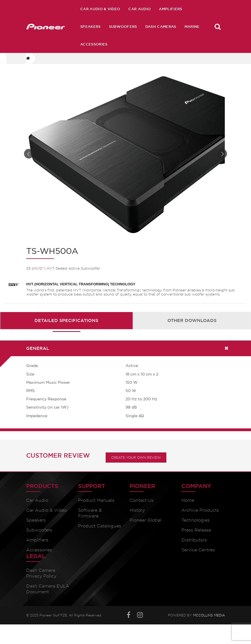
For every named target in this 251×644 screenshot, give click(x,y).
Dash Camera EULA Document (48, 589)
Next (222, 154)
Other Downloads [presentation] (192, 320)
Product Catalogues (100, 526)
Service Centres (198, 550)
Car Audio (139, 9)
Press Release (196, 530)
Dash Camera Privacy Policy (41, 573)
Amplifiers (170, 9)
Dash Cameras (161, 26)
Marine (192, 26)
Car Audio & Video (100, 9)
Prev (29, 154)
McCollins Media (209, 615)
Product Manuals (96, 500)
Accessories (94, 44)
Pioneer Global (145, 520)
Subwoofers (123, 26)
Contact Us (142, 500)
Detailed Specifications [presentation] (66, 320)
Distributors (194, 540)
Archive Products (200, 510)
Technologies (196, 520)
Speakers (90, 26)
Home (188, 500)
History (137, 510)
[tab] (66, 320)
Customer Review (58, 455)
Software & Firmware (90, 513)
